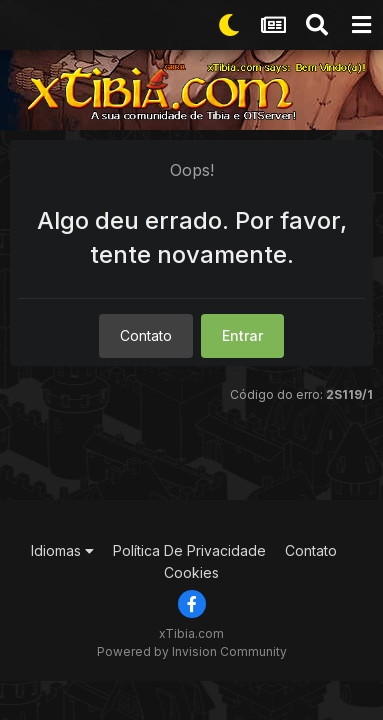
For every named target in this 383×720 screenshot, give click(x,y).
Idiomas (62, 550)
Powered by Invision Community (192, 651)
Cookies (191, 572)
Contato (146, 335)
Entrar (242, 335)
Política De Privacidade (189, 550)
